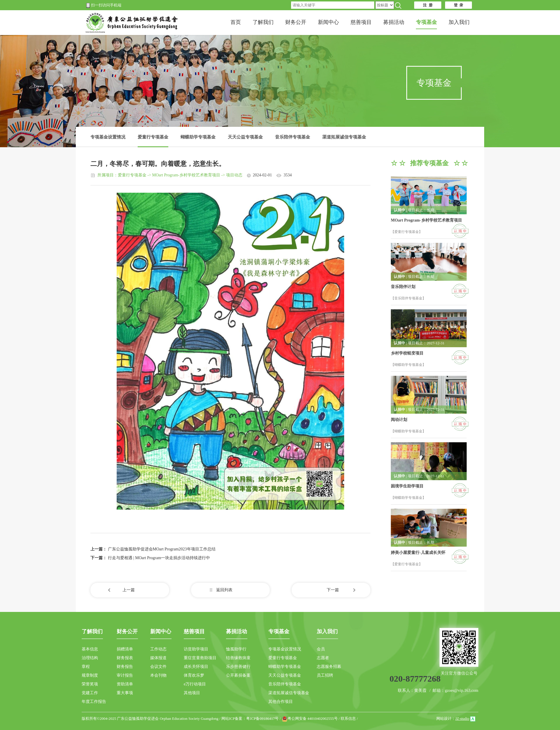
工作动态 (158, 649)
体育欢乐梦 (194, 675)
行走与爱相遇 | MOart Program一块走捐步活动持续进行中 (159, 558)
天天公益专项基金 (245, 137)
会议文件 (158, 667)
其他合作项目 (281, 702)
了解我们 (263, 22)
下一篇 (333, 590)
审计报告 (125, 675)
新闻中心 (328, 22)
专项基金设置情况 (108, 137)
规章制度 (90, 675)
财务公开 (296, 22)
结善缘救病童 (238, 658)
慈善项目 (361, 22)
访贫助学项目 (196, 649)
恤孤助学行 (236, 649)
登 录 (459, 5)
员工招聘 (325, 675)
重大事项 (125, 693)
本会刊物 (158, 675)
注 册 (428, 5)
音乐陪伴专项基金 (293, 137)
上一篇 (129, 590)
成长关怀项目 (196, 667)
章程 (86, 667)
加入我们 (459, 22)
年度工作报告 (94, 702)
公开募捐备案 (238, 675)
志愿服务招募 (329, 667)
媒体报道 (158, 658)
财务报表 (125, 658)
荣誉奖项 (90, 684)
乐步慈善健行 (238, 667)
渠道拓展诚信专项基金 (344, 137)
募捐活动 (394, 22)
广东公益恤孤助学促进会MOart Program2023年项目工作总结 (162, 549)
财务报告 (125, 667)
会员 (321, 649)
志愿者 (323, 658)
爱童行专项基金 (153, 141)
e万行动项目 (195, 684)
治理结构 (90, 658)
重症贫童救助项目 (200, 658)
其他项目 (192, 693)
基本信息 (90, 649)
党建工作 (90, 693)
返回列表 (224, 590)
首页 (236, 22)
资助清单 (125, 684)
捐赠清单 (125, 649)
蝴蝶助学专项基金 (198, 137)
